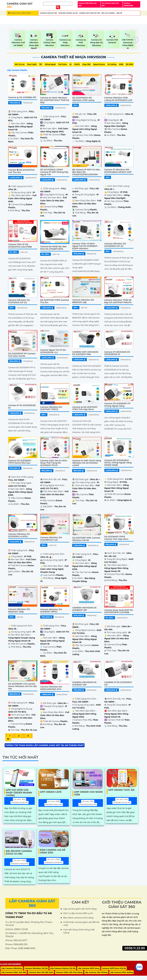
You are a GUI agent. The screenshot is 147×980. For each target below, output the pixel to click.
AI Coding (112, 64)
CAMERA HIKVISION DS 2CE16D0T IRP (84, 683)
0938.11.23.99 (135, 948)
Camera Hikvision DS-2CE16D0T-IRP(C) (51, 611)
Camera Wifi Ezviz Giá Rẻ (114, 968)
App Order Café (51, 792)
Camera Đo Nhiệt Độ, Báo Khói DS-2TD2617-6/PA (53, 248)
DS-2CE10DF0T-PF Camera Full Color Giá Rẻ (22, 355)
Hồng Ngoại (50, 64)
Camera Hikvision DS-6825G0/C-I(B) (83, 301)
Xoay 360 (86, 64)
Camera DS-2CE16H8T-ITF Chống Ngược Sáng (117, 405)
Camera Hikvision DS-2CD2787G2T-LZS (51, 539)
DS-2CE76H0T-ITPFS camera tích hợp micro (116, 538)
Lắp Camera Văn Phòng (96, 972)
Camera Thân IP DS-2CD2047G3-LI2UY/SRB (20, 246)
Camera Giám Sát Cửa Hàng (69, 972)
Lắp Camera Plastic (17, 70)
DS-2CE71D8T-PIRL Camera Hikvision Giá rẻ (86, 539)
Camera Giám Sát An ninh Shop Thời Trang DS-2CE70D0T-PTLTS (54, 463)
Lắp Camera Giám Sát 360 (14, 972)
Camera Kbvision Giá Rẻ (36, 968)
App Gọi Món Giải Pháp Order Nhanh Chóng (19, 791)
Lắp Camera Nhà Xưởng (121, 972)
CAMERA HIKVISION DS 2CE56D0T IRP (84, 609)
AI (71, 64)
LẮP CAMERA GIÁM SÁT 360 (32, 903)
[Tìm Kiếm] (58, 4)
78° (41, 64)
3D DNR (129, 64)
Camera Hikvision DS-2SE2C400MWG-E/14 (51, 688)
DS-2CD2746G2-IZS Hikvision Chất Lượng (83, 99)
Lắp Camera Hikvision (12, 968)
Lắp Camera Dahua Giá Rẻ (63, 968)
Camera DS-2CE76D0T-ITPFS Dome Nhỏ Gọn (20, 462)
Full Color (63, 64)
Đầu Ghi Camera (108, 13)
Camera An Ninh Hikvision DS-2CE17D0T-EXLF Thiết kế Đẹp (55, 100)
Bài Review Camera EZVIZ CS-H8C (19, 852)
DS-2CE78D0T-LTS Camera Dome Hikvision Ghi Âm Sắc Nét (23, 686)
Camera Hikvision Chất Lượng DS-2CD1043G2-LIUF (118, 99)
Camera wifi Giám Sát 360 (90, 13)
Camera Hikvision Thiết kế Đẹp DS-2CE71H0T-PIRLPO (118, 301)
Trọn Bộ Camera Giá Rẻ (68, 13)
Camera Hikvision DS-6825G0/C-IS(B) (19, 610)
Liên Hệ (119, 13)
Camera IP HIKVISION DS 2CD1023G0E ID (117, 353)
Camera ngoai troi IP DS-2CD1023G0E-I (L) (53, 351)
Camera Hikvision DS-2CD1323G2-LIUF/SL (19, 535)
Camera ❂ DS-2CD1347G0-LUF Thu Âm (22, 171)
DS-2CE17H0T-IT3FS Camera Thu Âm (55, 301)
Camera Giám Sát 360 (48, 13)
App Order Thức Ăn (121, 790)
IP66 (121, 64)
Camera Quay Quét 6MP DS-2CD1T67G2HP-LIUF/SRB (119, 611)
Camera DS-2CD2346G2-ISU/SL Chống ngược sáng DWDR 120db (118, 463)
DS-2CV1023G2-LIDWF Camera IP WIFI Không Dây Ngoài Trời (54, 172)
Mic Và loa (20, 64)
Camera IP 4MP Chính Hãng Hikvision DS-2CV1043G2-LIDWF (87, 463)
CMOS (77, 64)
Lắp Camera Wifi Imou (89, 968)
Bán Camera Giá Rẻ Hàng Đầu (53, 851)
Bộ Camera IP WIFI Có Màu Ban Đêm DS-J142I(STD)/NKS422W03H (86, 172)
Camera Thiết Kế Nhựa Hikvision (74, 57)
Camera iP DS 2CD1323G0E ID (22, 407)
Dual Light (32, 64)
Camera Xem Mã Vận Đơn (41, 972)
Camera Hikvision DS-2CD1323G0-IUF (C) (115, 245)
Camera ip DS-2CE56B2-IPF (22, 97)
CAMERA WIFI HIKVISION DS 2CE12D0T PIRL (85, 353)
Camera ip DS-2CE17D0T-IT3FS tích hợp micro (85, 408)
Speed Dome (99, 64)
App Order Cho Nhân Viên (88, 793)
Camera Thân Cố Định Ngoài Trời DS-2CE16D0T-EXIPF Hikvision (85, 246)
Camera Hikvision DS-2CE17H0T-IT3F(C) (51, 408)
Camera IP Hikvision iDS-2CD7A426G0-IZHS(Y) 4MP (118, 171)
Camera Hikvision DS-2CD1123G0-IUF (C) (19, 301)
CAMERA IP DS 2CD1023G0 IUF (118, 683)
